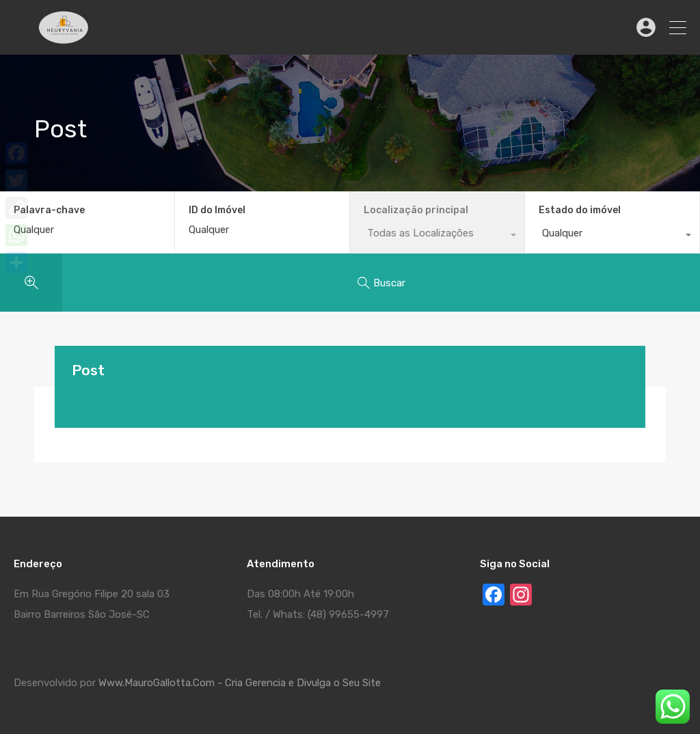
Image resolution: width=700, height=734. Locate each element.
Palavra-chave (49, 210)
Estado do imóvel (580, 210)
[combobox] (612, 236)
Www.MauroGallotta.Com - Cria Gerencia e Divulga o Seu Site (240, 683)
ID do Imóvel (217, 210)
